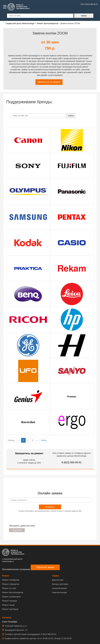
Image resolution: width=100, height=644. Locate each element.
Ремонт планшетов (11, 584)
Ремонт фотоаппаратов (13, 592)
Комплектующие (60, 592)
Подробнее (17, 530)
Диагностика (58, 580)
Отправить (50, 507)
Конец (44, 440)
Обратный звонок (45, 567)
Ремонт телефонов (11, 580)
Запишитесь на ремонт (29, 453)
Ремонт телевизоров (11, 597)
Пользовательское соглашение (16, 569)
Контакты (7, 618)
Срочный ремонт (60, 588)
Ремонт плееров (9, 601)
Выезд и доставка (60, 584)
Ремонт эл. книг (9, 588)
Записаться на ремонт (49, 82)
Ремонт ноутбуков (10, 609)
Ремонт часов (8, 605)
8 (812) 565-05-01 (72, 462)
